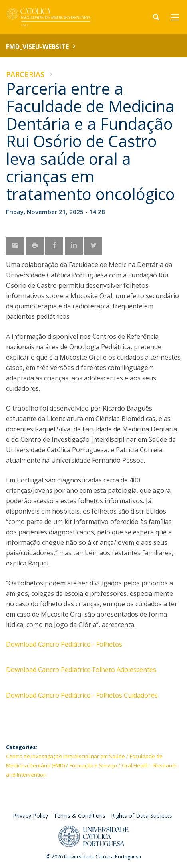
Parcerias (25, 74)
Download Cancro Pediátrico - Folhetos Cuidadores (82, 695)
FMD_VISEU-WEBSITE (37, 47)
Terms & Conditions (80, 816)
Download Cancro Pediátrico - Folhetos (64, 644)
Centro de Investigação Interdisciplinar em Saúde (66, 756)
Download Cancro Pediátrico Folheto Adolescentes (81, 670)
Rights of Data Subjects (142, 816)
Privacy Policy (30, 816)
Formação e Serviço (93, 765)
